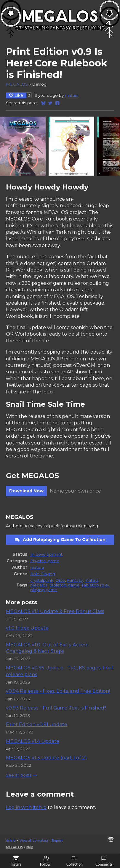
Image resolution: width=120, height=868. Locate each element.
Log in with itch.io (26, 807)
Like (16, 95)
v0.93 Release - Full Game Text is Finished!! (56, 708)
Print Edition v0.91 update (37, 724)
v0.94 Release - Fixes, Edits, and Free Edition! (58, 691)
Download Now (26, 491)
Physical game (45, 561)
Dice (60, 580)
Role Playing (43, 574)
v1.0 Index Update (27, 628)
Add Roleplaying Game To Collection (60, 540)
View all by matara (34, 840)
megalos (39, 585)
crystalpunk (42, 580)
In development (46, 554)
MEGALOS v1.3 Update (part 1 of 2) (46, 758)
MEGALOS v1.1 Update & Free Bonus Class (55, 611)
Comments (104, 861)
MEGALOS (17, 84)
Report (57, 840)
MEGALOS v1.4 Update (33, 741)
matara (72, 95)
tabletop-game (64, 585)
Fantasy (75, 580)
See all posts (19, 775)
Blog (29, 847)
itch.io (11, 840)
